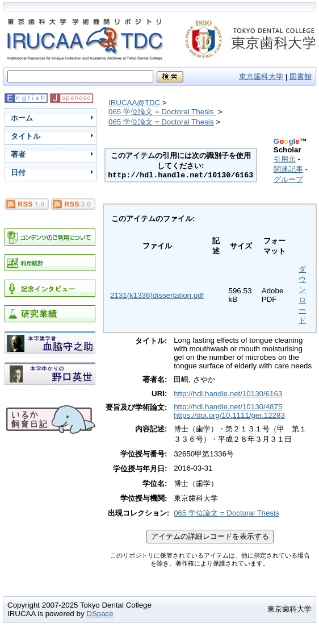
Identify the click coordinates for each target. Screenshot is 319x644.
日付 (18, 173)
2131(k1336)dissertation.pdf (157, 295)
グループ (288, 179)
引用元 (285, 159)
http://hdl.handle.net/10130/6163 (228, 394)
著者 (18, 154)
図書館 (301, 76)
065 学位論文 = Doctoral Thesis (162, 112)
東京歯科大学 (261, 76)
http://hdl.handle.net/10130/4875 (228, 407)
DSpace (100, 614)
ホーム (22, 118)
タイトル (26, 136)
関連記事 (288, 169)
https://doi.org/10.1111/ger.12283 (229, 415)
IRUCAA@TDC (134, 103)
